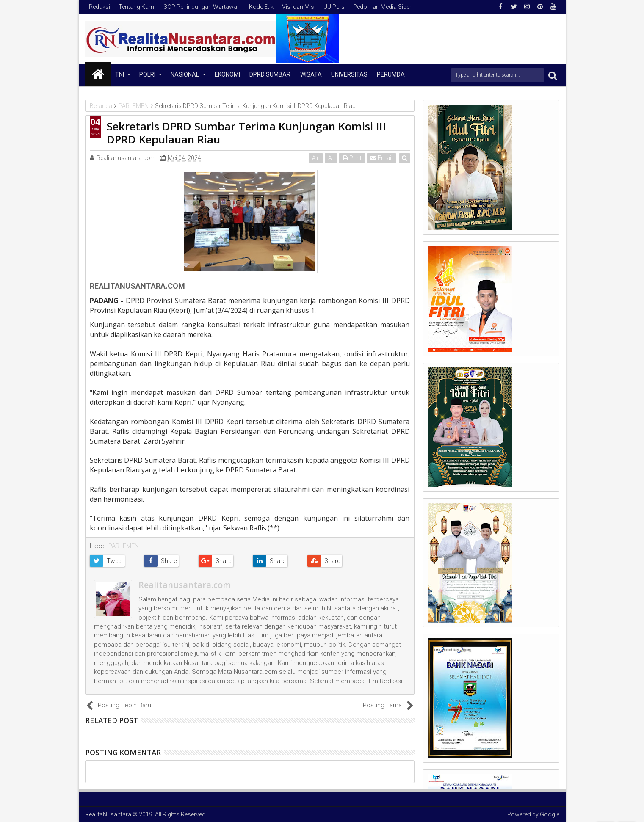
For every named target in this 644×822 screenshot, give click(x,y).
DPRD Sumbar (270, 74)
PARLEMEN (124, 546)
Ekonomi (227, 74)
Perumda (391, 74)
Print (352, 158)
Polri (147, 74)
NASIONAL (185, 74)
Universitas (349, 74)
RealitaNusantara (108, 814)
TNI (120, 74)
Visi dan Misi (299, 7)
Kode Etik (261, 7)
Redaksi (100, 7)
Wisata (311, 74)
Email (382, 158)
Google (550, 814)
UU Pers (334, 7)
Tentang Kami (137, 7)
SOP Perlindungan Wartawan (202, 7)
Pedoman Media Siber (382, 7)
